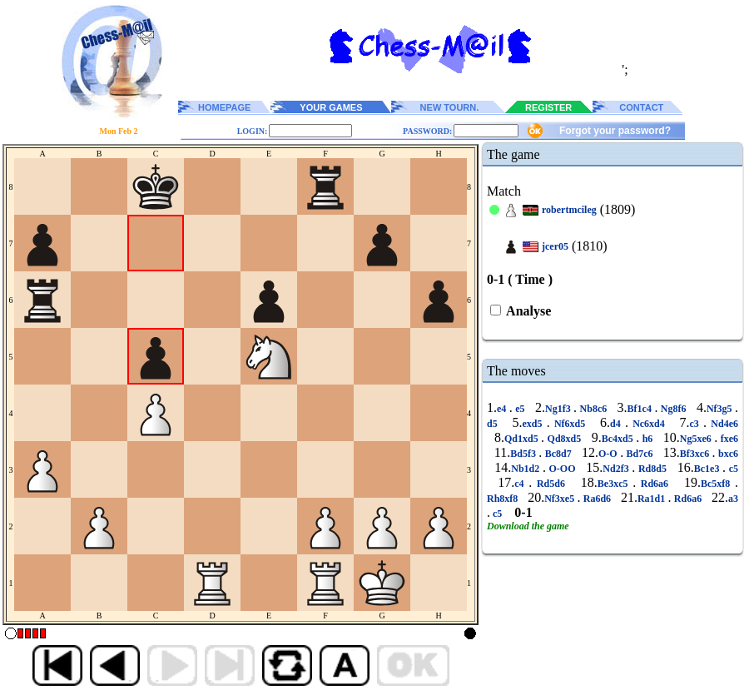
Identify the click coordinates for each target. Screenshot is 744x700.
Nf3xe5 (560, 499)
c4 (521, 484)
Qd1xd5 (523, 439)
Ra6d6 (597, 499)
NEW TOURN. (450, 107)
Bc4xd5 (619, 439)
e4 (503, 409)
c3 (697, 424)
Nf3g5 (721, 409)
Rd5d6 (551, 484)
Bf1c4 (641, 409)
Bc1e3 (708, 469)
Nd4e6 (722, 424)
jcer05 (555, 246)
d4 (618, 424)
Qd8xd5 (564, 439)
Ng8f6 (673, 409)
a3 (733, 499)
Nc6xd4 (649, 424)
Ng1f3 (559, 409)
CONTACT (641, 107)
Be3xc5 (615, 484)
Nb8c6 (593, 409)
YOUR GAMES (331, 107)
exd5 (534, 424)
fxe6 (728, 439)
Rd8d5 (652, 469)
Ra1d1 (653, 499)
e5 (520, 409)
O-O (609, 454)
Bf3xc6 (696, 454)
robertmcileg (569, 210)
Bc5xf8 (718, 484)
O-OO (562, 469)
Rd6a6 (655, 484)
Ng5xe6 (697, 439)
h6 (647, 439)
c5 (732, 469)
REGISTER (548, 107)
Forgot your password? (615, 131)
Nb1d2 (527, 469)
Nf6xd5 (570, 424)
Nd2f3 (617, 469)
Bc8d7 (558, 454)
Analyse (527, 311)
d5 (494, 424)
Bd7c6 (640, 454)
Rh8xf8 (504, 499)
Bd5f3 (524, 454)
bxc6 (727, 454)
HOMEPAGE (224, 107)
